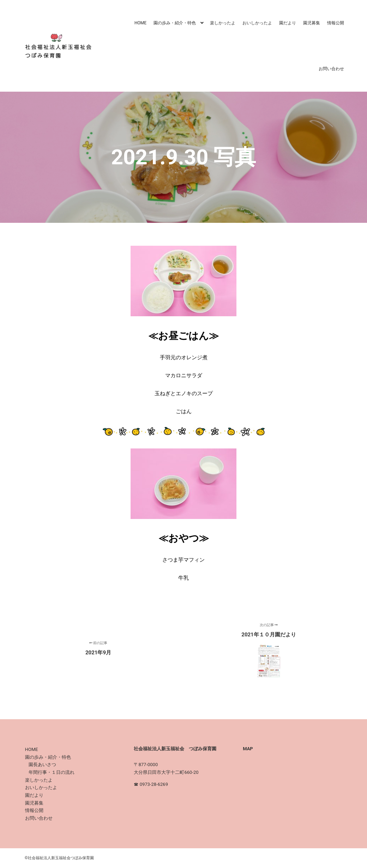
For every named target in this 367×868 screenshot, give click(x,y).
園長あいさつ (42, 765)
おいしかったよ (41, 787)
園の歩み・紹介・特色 (48, 757)
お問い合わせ (39, 818)
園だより (34, 795)
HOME (32, 749)
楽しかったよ (39, 780)
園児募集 (34, 803)
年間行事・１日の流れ (52, 772)
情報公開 (34, 810)
